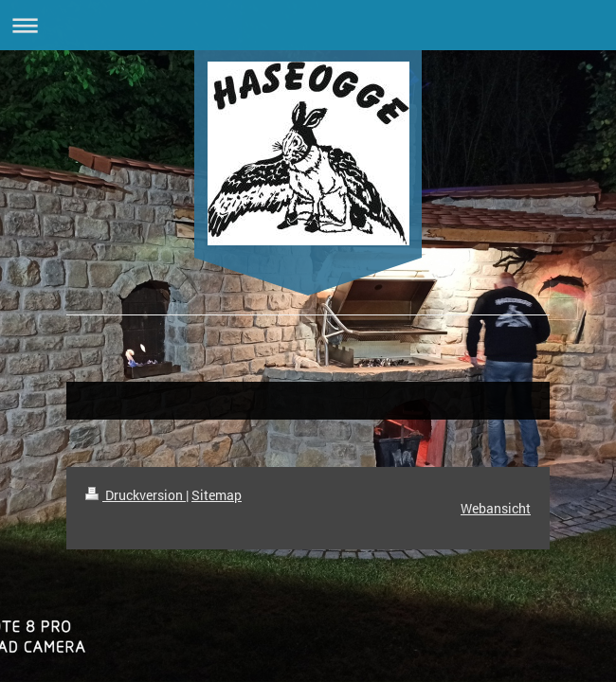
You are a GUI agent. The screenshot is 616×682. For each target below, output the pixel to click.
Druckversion (136, 495)
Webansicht (496, 508)
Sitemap (217, 495)
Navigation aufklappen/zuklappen (308, 25)
